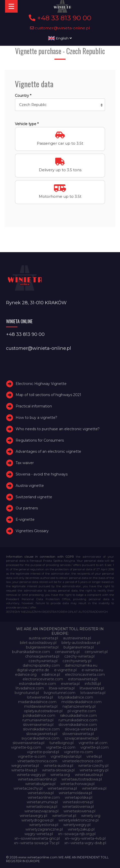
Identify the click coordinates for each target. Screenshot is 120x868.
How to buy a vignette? (36, 418)
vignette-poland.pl (43, 752)
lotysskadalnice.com (76, 697)
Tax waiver (25, 463)
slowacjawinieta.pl (42, 734)
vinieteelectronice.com (82, 761)
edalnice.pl (51, 675)
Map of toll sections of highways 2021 (48, 395)
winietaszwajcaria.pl (41, 811)
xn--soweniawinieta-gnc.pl (37, 838)
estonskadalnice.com (37, 684)
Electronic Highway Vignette (41, 384)
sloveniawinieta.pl (38, 725)
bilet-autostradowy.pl (38, 643)
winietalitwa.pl (94, 788)
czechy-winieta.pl (79, 656)
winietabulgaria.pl (40, 784)
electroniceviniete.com (43, 679)
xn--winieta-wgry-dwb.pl (85, 843)
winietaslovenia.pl (78, 802)
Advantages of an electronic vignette (48, 451)
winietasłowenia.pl (79, 811)
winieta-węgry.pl (31, 775)
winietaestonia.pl (62, 788)
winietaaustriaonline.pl (37, 779)
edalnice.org (26, 675)
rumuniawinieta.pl (38, 720)
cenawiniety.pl (67, 652)
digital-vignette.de (33, 670)
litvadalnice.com (30, 688)
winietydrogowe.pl (37, 820)
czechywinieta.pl (43, 661)
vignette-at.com (93, 743)
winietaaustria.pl (89, 775)
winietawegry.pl (33, 816)
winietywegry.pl (77, 825)
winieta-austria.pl (58, 766)
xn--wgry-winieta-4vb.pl (85, 838)
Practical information (34, 406)
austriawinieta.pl (77, 638)
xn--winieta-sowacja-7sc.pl (37, 843)
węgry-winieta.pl (39, 834)
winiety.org (91, 816)
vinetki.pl (94, 756)
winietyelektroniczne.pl (79, 820)
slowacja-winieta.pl (81, 729)
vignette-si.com (32, 756)
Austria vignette (30, 486)
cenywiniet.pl (96, 652)
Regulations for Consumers (40, 440)
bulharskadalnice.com (31, 652)
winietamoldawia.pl (75, 793)
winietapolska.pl (79, 797)
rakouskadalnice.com (79, 715)
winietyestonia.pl (44, 825)
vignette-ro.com (78, 752)
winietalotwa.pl (41, 793)
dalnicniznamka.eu (81, 665)
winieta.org (60, 775)
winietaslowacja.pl (42, 807)
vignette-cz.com (61, 747)
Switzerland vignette (34, 497)
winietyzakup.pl (81, 829)
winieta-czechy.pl (93, 766)
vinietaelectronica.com (37, 761)
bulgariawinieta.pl (79, 647)
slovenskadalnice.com (78, 725)
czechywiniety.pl (77, 661)
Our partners (27, 508)
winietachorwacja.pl (78, 784)
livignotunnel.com (60, 693)
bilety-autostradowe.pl (81, 643)
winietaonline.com (44, 797)
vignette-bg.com (26, 747)
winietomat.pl (64, 816)
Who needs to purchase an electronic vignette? (58, 429)
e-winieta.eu (92, 670)
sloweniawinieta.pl (78, 734)
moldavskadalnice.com (82, 702)
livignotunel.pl (27, 693)
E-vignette (25, 519)
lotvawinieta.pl (93, 693)
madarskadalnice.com (37, 702)
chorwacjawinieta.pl (42, 656)
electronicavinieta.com (85, 675)
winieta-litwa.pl (24, 770)
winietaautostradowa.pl (82, 779)
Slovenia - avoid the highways (42, 474)
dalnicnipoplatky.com (41, 665)
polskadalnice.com (39, 715)
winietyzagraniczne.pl (44, 829)
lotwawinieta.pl (40, 697)
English (60, 38)
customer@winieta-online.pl (60, 28)
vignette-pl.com (95, 747)
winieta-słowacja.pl (58, 770)
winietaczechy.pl (28, 788)
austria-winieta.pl (43, 638)
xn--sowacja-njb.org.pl (77, 834)
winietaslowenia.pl (78, 807)
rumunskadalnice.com (78, 720)
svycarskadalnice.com (40, 738)
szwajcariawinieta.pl (82, 738)
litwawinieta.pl (92, 688)
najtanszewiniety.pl (79, 706)
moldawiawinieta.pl (41, 706)
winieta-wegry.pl (94, 770)
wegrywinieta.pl (25, 766)
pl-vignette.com (82, 711)
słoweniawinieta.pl (28, 743)
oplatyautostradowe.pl (43, 711)
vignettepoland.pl (66, 756)
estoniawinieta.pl (83, 679)
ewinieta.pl (70, 684)
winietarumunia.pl (42, 802)
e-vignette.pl (65, 670)
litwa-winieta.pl (62, 688)
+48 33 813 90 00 (60, 18)
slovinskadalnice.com (41, 729)
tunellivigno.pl (62, 743)
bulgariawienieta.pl (42, 647)
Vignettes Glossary (32, 531)
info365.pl (93, 684)
